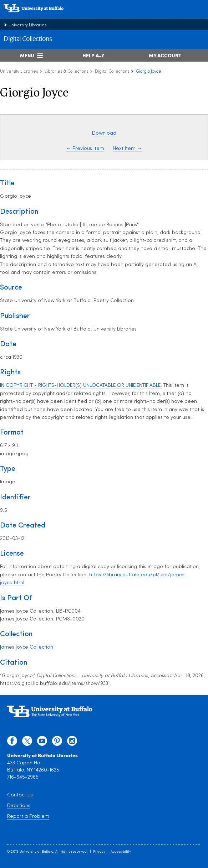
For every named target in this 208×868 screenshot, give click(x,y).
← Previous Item (85, 149)
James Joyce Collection (27, 647)
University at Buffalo (36, 852)
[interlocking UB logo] (41, 16)
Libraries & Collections (66, 72)
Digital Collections (28, 39)
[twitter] (27, 743)
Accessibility (121, 852)
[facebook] (12, 743)
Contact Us (20, 795)
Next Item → (127, 149)
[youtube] (42, 743)
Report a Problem (28, 817)
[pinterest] (57, 743)
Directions (19, 806)
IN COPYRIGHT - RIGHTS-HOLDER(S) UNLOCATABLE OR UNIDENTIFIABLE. (81, 386)
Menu (27, 55)
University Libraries (27, 25)
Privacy (99, 852)
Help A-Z (93, 55)
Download (104, 133)
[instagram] (72, 743)
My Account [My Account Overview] (165, 55)
